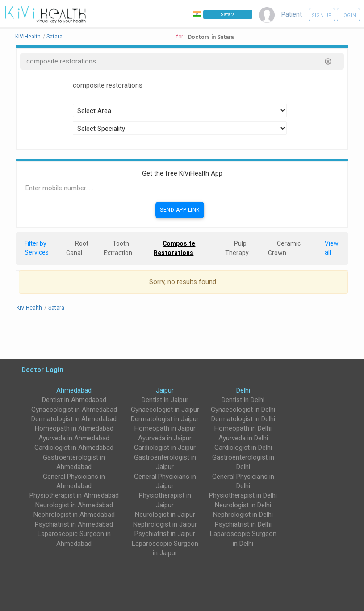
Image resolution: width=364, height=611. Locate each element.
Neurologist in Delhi (243, 505)
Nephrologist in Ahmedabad (74, 515)
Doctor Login (42, 370)
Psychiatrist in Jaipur (165, 534)
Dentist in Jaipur (165, 400)
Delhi (243, 390)
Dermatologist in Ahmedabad (74, 419)
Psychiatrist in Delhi (243, 524)
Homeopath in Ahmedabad (74, 428)
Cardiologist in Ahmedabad (74, 448)
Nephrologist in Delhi (243, 515)
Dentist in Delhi (243, 400)
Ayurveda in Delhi (243, 438)
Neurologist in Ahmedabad (74, 505)
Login (348, 15)
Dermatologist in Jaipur (165, 419)
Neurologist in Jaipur (165, 515)
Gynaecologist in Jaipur (165, 410)
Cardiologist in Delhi (243, 448)
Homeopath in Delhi (243, 428)
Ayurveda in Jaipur (165, 438)
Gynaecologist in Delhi (243, 410)
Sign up (322, 15)
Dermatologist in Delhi (243, 419)
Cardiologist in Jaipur (165, 448)
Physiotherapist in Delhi (243, 495)
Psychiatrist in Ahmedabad (74, 524)
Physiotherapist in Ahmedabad (74, 495)
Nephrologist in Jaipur (165, 524)
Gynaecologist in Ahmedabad (74, 410)
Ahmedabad (74, 390)
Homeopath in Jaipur (165, 428)
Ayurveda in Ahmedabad (74, 438)
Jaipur (165, 390)
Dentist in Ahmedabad (74, 400)
